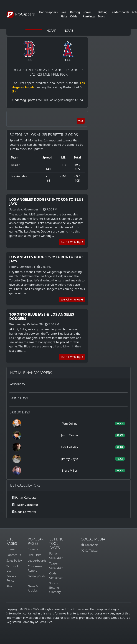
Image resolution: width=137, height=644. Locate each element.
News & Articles (33, 588)
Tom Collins (70, 424)
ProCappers (21, 15)
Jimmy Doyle (70, 459)
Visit (81, 121)
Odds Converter (26, 512)
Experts (33, 549)
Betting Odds (37, 576)
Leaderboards (120, 12)
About (10, 586)
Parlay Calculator (26, 498)
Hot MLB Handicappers (31, 373)
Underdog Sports (24, 100)
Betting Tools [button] (103, 14)
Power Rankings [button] (89, 14)
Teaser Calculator (27, 505)
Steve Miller (70, 471)
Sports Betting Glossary (55, 588)
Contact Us (14, 555)
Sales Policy (14, 561)
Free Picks (35, 555)
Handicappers (48, 12)
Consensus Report (35, 568)
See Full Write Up (72, 242)
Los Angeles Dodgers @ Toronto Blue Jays (46, 201)
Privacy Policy (11, 578)
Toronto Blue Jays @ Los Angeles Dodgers (42, 316)
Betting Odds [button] (75, 14)
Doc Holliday (70, 447)
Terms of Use (12, 568)
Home (11, 549)
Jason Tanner (70, 435)
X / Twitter (90, 551)
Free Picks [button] (64, 14)
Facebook (90, 545)
